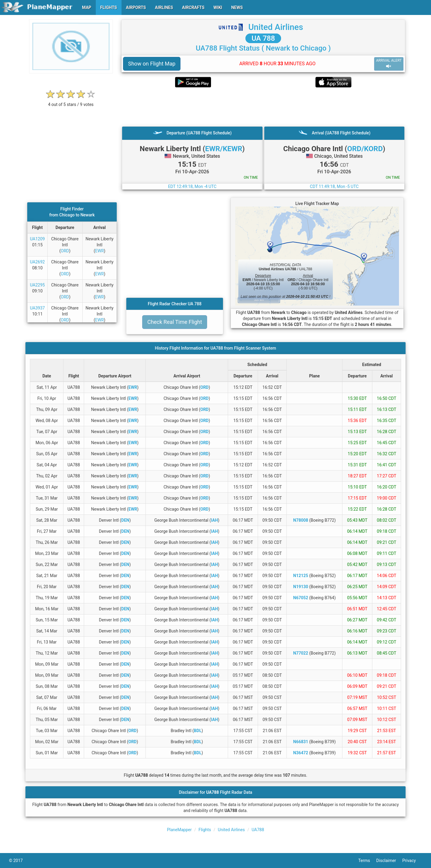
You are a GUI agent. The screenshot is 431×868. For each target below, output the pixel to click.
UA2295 (37, 285)
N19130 (301, 587)
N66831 (301, 742)
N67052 (301, 598)
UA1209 (37, 239)
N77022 (301, 653)
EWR (100, 251)
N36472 (301, 753)
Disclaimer (389, 861)
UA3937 (37, 308)
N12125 (301, 576)
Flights (205, 830)
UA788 (258, 830)
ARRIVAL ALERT (389, 64)
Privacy (412, 861)
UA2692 (37, 262)
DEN (125, 520)
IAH (215, 520)
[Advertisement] (263, 107)
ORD (65, 251)
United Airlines (276, 27)
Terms (367, 861)
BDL (198, 731)
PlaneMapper (179, 830)
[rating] (71, 101)
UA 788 (263, 38)
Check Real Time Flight (175, 322)
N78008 (301, 520)
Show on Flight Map (152, 64)
